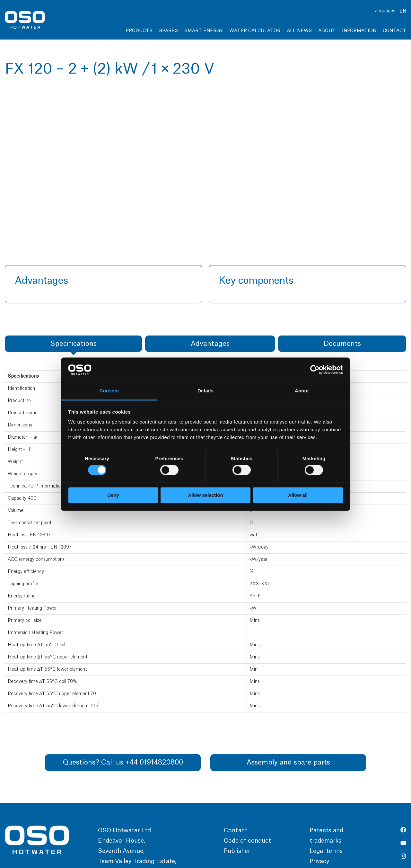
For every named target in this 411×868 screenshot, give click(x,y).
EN (403, 11)
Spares (168, 31)
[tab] (73, 263)
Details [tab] (205, 391)
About (327, 31)
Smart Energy (204, 31)
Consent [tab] (109, 391)
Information (359, 31)
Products (139, 31)
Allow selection (205, 495)
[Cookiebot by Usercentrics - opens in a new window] (315, 370)
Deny (113, 495)
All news (299, 31)
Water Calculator (255, 31)
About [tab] (302, 391)
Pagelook (296, 851)
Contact (394, 31)
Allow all (298, 495)
